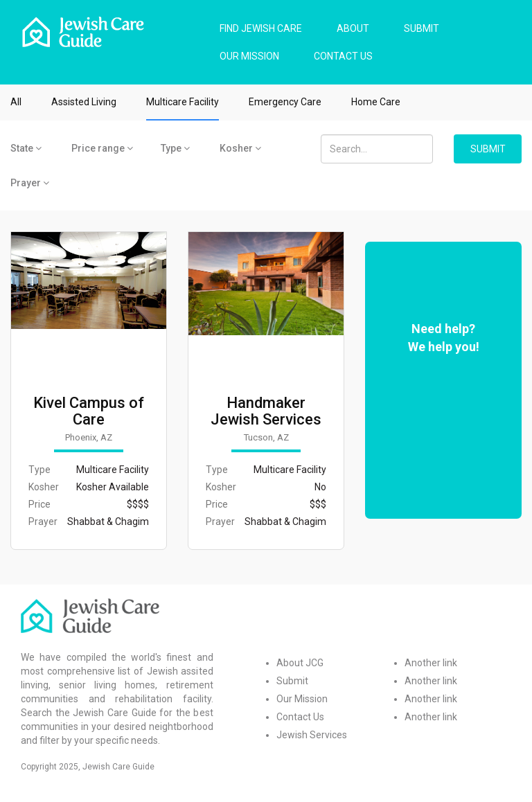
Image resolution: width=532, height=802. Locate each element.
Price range (102, 148)
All (16, 102)
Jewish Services (312, 735)
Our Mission (302, 699)
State (26, 148)
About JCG (300, 663)
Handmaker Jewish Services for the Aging (266, 420)
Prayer (30, 183)
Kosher (240, 148)
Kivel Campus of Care (89, 411)
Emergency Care (285, 102)
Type (175, 148)
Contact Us (300, 717)
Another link (431, 663)
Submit (292, 681)
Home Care (376, 102)
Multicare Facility (183, 102)
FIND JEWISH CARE (261, 28)
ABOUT (353, 28)
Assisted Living (84, 102)
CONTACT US (343, 56)
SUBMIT (422, 28)
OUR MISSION (249, 56)
